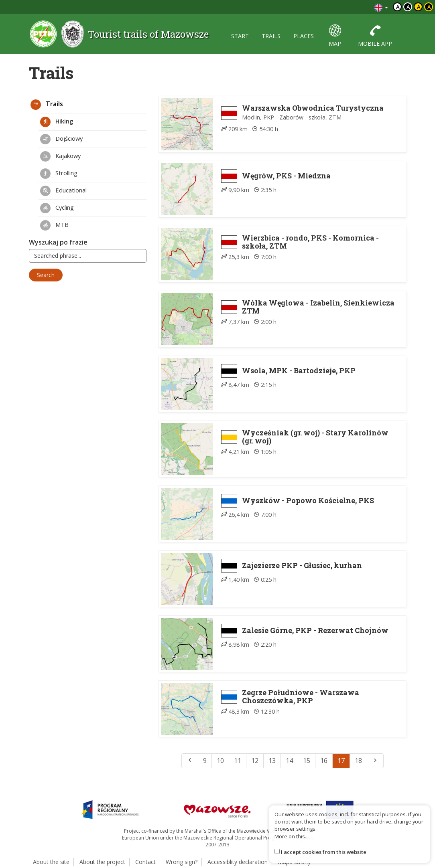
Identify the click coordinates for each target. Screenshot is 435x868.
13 (272, 761)
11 (238, 761)
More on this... (292, 836)
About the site (51, 862)
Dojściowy (61, 139)
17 (341, 761)
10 (220, 761)
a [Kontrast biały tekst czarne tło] (408, 7)
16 (324, 761)
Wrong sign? (182, 862)
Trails (47, 105)
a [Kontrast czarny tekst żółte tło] (419, 7)
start (240, 36)
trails (271, 36)
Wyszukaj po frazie (58, 242)
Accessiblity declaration (238, 862)
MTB (54, 225)
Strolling (59, 174)
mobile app (375, 36)
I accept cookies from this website (324, 852)
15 (307, 761)
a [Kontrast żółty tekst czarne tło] (429, 7)
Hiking (57, 122)
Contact (145, 862)
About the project (102, 862)
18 (358, 761)
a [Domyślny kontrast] (398, 7)
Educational (63, 191)
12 (255, 761)
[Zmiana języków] (381, 7)
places (304, 36)
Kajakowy (60, 156)
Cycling (57, 208)
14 (289, 761)
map (335, 36)
